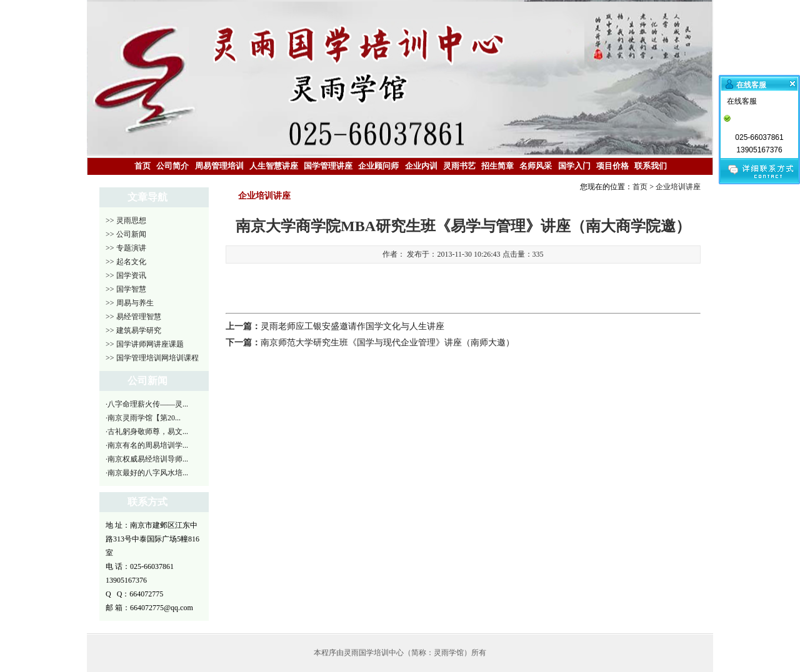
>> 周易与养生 (130, 303)
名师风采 (536, 166)
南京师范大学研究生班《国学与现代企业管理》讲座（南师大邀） (387, 343)
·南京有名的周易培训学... (147, 445)
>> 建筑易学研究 (133, 330)
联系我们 (651, 166)
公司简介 (172, 166)
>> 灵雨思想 (126, 220)
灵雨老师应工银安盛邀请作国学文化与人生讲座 (352, 326)
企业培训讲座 (678, 187)
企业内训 (421, 166)
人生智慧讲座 (274, 166)
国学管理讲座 (328, 166)
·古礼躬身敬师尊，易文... (147, 432)
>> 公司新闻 (126, 234)
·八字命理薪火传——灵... (147, 404)
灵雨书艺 (459, 166)
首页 (142, 166)
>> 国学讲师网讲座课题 (145, 344)
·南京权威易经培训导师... (147, 459)
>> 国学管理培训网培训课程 (152, 358)
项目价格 (612, 166)
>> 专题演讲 (126, 248)
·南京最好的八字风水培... (147, 473)
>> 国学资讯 (126, 275)
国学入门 (574, 166)
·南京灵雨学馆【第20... (143, 418)
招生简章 (497, 166)
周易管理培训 (219, 166)
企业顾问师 (378, 166)
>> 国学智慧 (126, 289)
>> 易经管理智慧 (133, 317)
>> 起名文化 (126, 262)
